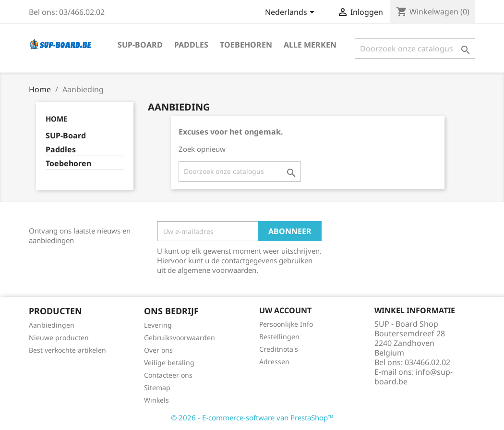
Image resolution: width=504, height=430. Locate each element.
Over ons (158, 350)
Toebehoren (246, 45)
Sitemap (157, 387)
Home (56, 119)
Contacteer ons (168, 375)
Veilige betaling (169, 362)
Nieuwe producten (59, 338)
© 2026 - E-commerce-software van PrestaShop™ (252, 418)
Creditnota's (279, 349)
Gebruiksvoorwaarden (180, 338)
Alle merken (310, 45)
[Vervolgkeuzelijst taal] (291, 13)
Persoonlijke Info (286, 324)
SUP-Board (140, 45)
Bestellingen (279, 337)
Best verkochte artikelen (67, 350)
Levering (158, 325)
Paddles (191, 45)
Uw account (285, 310)
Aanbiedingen (52, 325)
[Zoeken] (415, 49)
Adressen (274, 362)
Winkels (156, 400)
